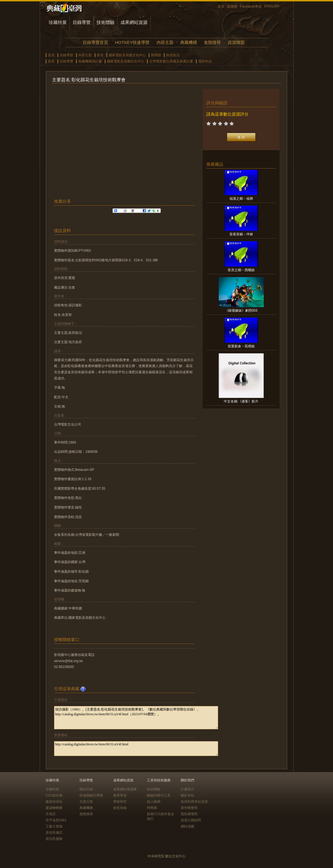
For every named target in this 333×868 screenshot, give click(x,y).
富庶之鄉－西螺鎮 (241, 270)
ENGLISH (272, 6)
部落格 (232, 6)
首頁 (221, 6)
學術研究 (120, 802)
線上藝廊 (154, 802)
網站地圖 (187, 826)
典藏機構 (189, 42)
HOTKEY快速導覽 (132, 42)
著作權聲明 (189, 808)
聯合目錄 (86, 789)
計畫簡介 (187, 789)
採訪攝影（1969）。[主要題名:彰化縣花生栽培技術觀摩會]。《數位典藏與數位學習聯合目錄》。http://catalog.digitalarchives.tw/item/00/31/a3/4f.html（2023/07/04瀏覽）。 (136, 718)
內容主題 (165, 42)
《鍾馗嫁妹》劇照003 (241, 311)
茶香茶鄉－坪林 (241, 234)
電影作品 (205, 61)
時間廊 (152, 808)
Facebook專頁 (251, 6)
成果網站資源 (134, 22)
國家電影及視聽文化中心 (127, 55)
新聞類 (156, 55)
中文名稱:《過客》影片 (241, 401)
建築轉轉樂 (54, 808)
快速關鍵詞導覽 (91, 795)
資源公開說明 (191, 820)
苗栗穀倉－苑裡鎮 (241, 346)
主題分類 (86, 802)
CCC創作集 (54, 795)
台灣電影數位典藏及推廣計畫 (171, 61)
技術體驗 (106, 22)
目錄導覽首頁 (95, 42)
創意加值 (120, 808)
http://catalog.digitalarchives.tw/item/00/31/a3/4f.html (136, 749)
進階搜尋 (212, 42)
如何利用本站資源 (194, 802)
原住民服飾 (54, 839)
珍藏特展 (58, 22)
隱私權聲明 (189, 814)
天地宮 (51, 814)
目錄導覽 (82, 22)
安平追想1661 (56, 820)
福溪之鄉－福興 (241, 199)
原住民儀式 (54, 833)
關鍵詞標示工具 (159, 795)
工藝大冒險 (54, 826)
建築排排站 (54, 802)
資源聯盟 (236, 42)
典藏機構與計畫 (90, 61)
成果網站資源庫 (125, 789)
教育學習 (120, 795)
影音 (100, 55)
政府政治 (173, 55)
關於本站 (187, 795)
